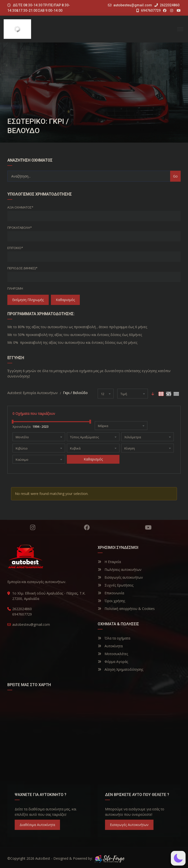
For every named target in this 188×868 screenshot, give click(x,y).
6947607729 (148, 10)
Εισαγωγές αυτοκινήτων (120, 577)
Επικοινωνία (111, 593)
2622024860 (167, 5)
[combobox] (106, 394)
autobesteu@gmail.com (133, 5)
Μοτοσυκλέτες (113, 654)
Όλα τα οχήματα (114, 638)
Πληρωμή (15, 288)
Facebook (87, 527)
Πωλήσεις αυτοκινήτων (120, 570)
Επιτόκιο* (15, 248)
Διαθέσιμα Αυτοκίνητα (37, 825)
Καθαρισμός (65, 300)
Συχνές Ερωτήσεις (116, 585)
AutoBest (43, 858)
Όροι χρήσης (111, 601)
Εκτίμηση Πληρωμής (28, 300)
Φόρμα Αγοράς (113, 662)
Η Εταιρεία (109, 562)
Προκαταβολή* (20, 228)
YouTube (148, 527)
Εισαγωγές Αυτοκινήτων (129, 825)
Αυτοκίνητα (110, 646)
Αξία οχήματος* (20, 207)
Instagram (33, 527)
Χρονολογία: (22, 427)
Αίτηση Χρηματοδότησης (120, 669)
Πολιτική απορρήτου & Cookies (126, 609)
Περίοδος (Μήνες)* (22, 268)
